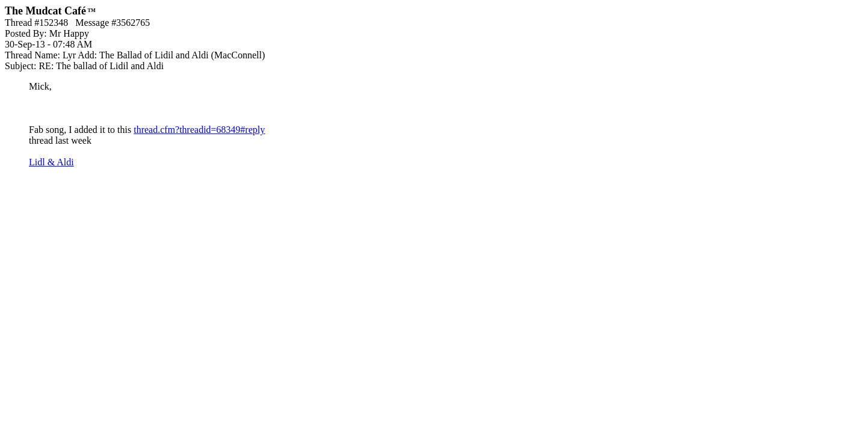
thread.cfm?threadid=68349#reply (199, 130)
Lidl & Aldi (51, 162)
